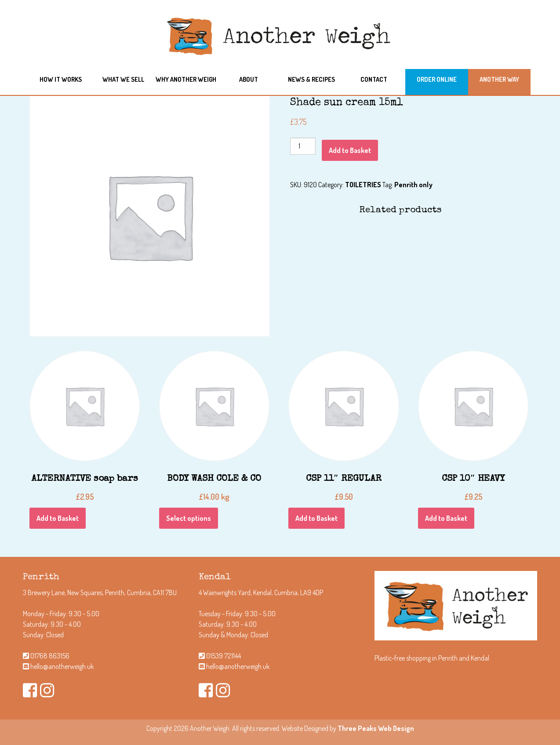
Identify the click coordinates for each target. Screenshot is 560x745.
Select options (189, 518)
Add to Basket (350, 150)
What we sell (123, 79)
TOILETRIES (363, 185)
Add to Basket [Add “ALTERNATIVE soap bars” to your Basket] (58, 518)
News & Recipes (311, 79)
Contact (374, 79)
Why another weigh (186, 79)
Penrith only (413, 185)
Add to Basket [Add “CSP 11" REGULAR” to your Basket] (316, 518)
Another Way (499, 79)
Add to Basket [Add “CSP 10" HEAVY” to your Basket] (446, 518)
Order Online (437, 79)
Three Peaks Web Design (376, 728)
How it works (61, 79)
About (249, 79)
